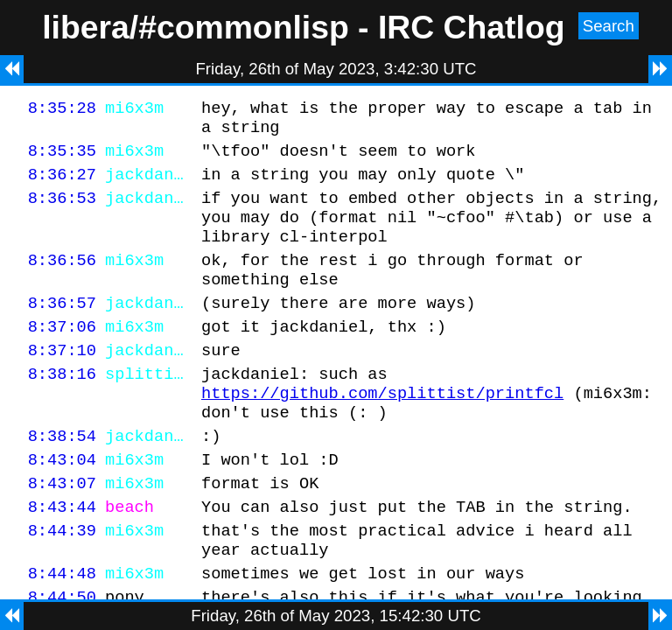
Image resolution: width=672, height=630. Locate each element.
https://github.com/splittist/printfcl (382, 429)
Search (609, 26)
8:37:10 (62, 381)
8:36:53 (62, 210)
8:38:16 (62, 407)
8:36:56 (62, 280)
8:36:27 (62, 184)
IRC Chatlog (472, 27)
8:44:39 (62, 582)
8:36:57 (62, 329)
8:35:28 (62, 110)
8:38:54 (62, 477)
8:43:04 (62, 504)
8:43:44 (62, 556)
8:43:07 (62, 530)
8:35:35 (62, 158)
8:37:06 (62, 355)
